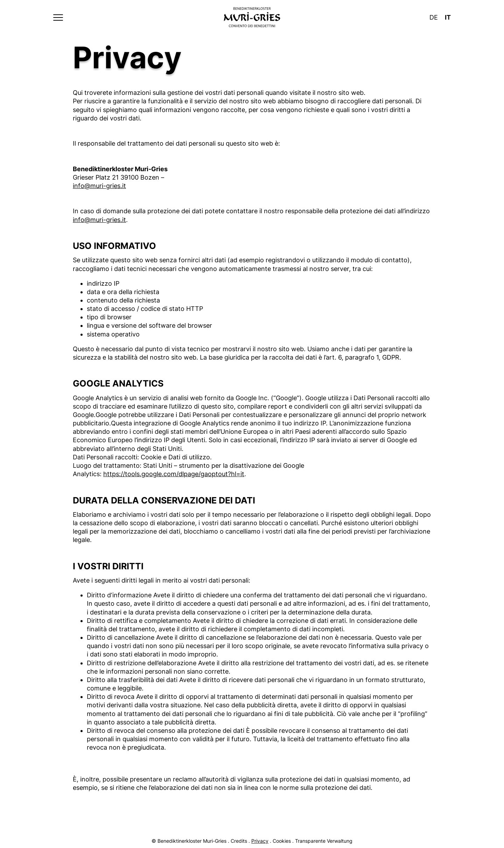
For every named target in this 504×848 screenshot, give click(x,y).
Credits (239, 841)
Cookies (282, 841)
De (434, 17)
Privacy (260, 841)
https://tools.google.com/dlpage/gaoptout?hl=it (174, 474)
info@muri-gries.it (99, 186)
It (448, 17)
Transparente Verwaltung (324, 841)
